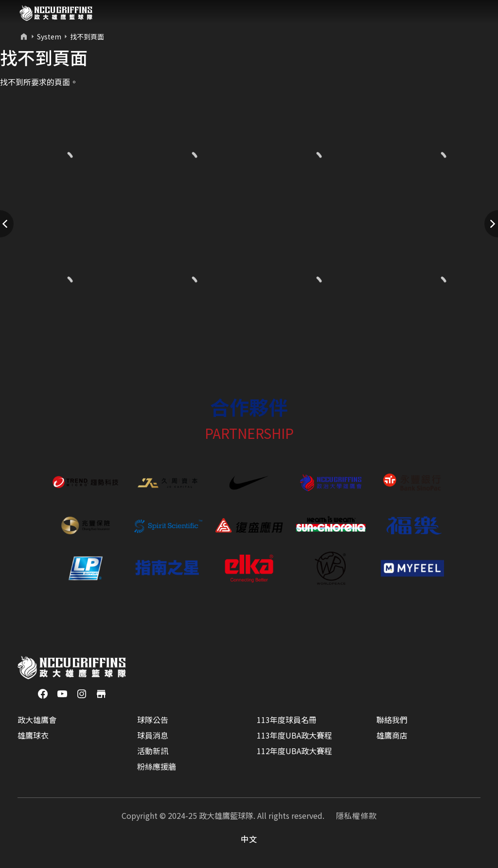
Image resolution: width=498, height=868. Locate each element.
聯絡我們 (392, 720)
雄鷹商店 (392, 735)
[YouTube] (62, 693)
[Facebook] (43, 693)
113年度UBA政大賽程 (294, 735)
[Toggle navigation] (472, 13)
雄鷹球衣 (33, 735)
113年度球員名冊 (287, 720)
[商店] (101, 693)
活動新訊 (153, 751)
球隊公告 (153, 720)
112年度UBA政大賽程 (294, 751)
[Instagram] (82, 693)
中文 (249, 839)
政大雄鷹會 (37, 720)
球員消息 (153, 735)
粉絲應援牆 (157, 766)
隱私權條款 (356, 815)
